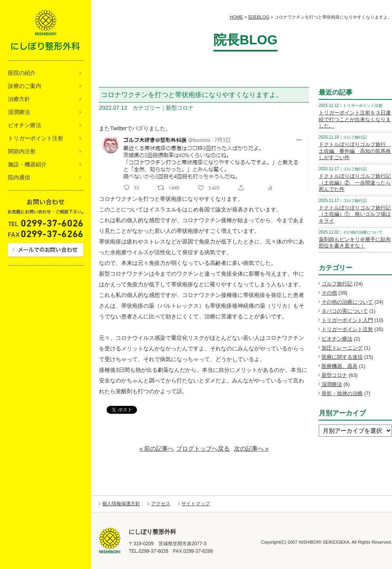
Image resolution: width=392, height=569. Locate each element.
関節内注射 (22, 151)
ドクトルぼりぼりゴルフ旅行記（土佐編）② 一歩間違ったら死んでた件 (355, 183)
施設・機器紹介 (27, 164)
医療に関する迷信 (342, 357)
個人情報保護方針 (121, 504)
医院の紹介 (22, 73)
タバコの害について (345, 311)
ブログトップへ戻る (203, 448)
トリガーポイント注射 (36, 138)
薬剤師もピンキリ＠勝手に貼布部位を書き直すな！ (355, 243)
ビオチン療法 (25, 125)
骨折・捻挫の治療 (342, 393)
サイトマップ (196, 504)
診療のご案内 (25, 86)
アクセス (161, 504)
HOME (236, 17)
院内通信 (19, 177)
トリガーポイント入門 (347, 320)
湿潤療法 (19, 112)
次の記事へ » (251, 448)
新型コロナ (334, 375)
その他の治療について (347, 302)
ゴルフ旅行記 (337, 284)
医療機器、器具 (340, 366)
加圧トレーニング (342, 348)
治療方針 (19, 99)
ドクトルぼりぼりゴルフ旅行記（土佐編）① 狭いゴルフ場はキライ (355, 214)
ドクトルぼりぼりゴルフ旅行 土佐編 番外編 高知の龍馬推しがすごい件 (355, 151)
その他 (329, 293)
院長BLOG (259, 17)
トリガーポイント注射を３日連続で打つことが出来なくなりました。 (355, 119)
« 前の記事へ (157, 448)
